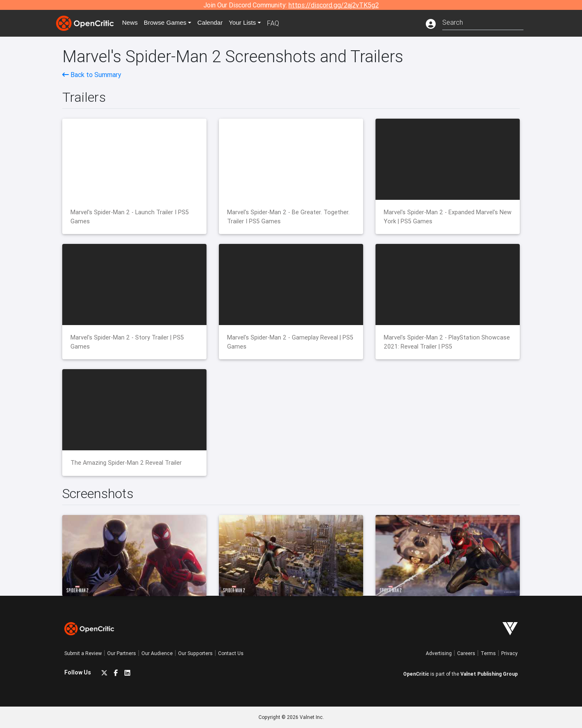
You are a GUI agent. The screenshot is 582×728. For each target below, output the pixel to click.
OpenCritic (416, 674)
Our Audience (157, 653)
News (132, 23)
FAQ (280, 23)
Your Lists (249, 23)
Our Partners (122, 653)
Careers (466, 653)
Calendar (216, 23)
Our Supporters (195, 653)
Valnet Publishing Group (489, 674)
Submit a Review (83, 653)
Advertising (439, 653)
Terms (488, 653)
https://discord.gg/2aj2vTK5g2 (334, 5)
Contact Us (231, 653)
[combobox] (483, 22)
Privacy (509, 653)
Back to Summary (92, 75)
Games (169, 23)
